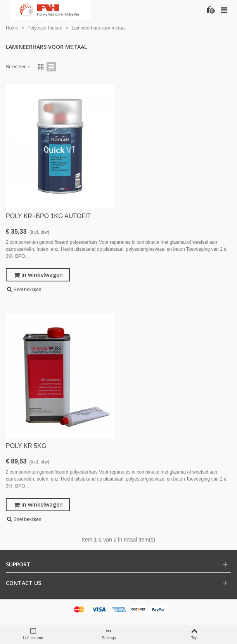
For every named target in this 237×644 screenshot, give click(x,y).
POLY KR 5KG (26, 446)
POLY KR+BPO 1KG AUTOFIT (48, 216)
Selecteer (19, 67)
